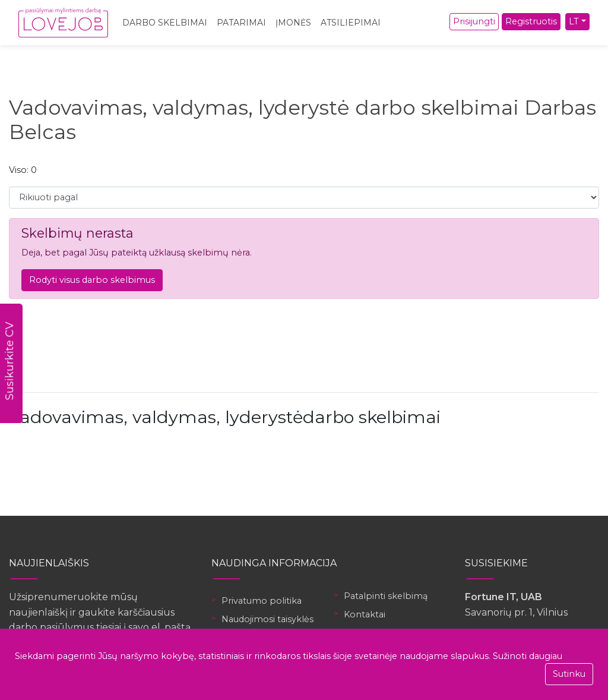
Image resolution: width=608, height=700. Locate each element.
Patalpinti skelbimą (386, 596)
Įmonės (293, 23)
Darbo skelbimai (165, 23)
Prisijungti (474, 21)
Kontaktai (365, 614)
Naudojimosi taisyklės (267, 619)
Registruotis (531, 21)
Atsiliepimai (351, 23)
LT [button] (574, 21)
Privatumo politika (262, 601)
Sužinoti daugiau (528, 656)
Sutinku (569, 674)
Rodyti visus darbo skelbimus (92, 280)
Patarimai (241, 23)
